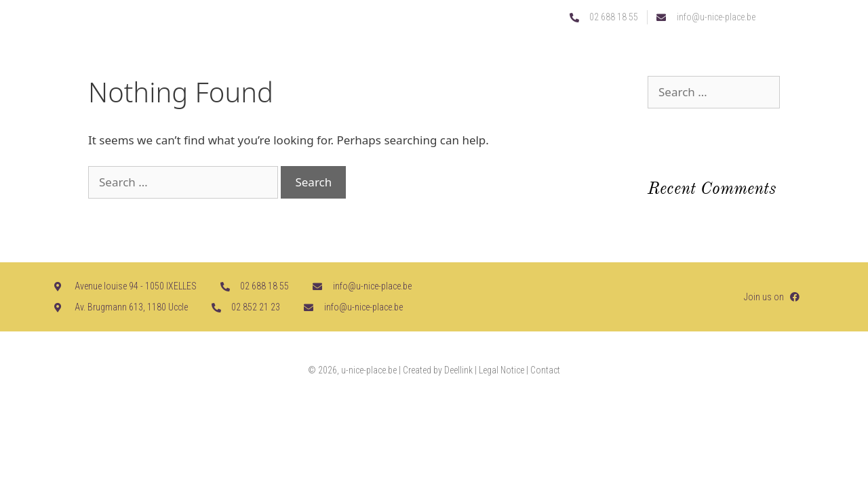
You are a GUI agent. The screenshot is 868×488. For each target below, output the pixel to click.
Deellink (458, 370)
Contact (545, 370)
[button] (805, 59)
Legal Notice (501, 370)
